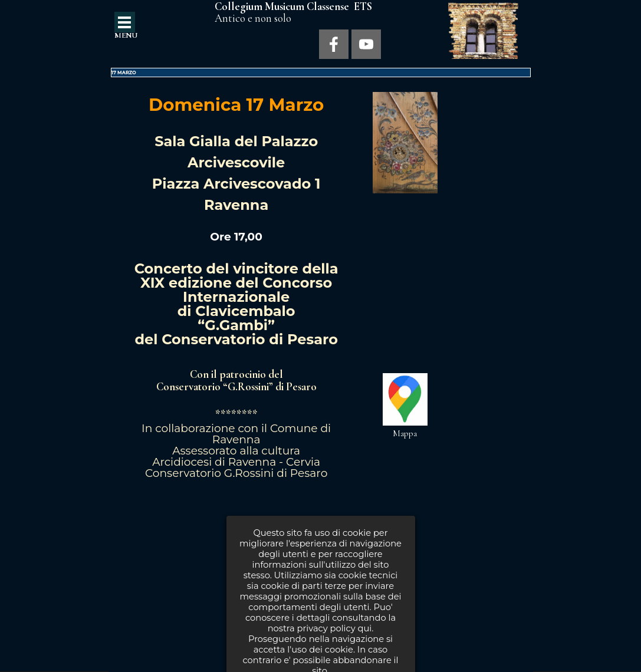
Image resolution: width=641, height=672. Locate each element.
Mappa (405, 433)
